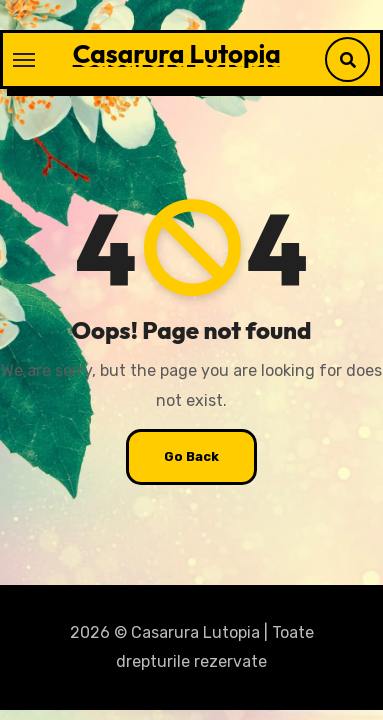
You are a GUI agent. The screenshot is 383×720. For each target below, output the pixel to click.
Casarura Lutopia (177, 53)
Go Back (191, 456)
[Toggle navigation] (24, 60)
